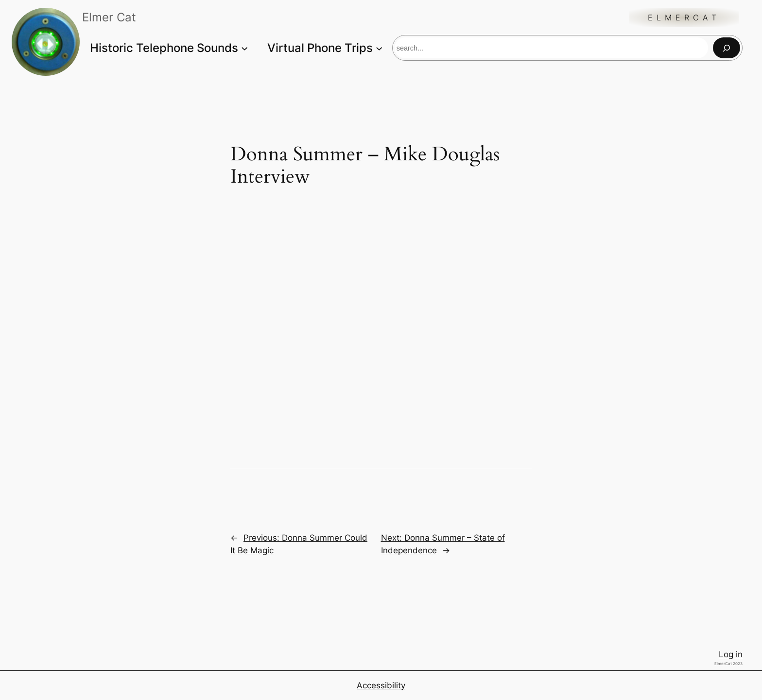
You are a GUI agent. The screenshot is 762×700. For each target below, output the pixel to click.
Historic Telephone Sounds (164, 48)
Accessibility (381, 685)
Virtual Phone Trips (320, 48)
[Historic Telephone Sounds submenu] (244, 48)
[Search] (727, 48)
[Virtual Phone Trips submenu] (379, 48)
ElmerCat (684, 17)
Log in (731, 654)
